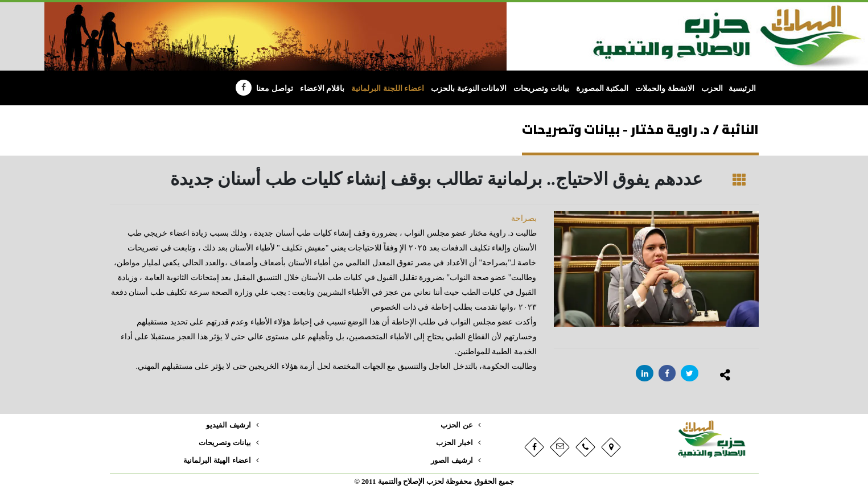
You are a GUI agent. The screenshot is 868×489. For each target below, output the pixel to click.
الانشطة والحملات (665, 89)
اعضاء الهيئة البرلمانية (217, 461)
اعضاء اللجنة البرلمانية (388, 89)
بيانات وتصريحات (541, 89)
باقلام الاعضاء (322, 89)
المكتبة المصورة (602, 89)
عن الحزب (456, 425)
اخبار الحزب (454, 443)
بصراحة (524, 218)
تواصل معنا (275, 89)
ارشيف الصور (452, 461)
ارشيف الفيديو (228, 425)
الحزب (712, 89)
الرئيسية (742, 89)
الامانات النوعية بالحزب (469, 89)
